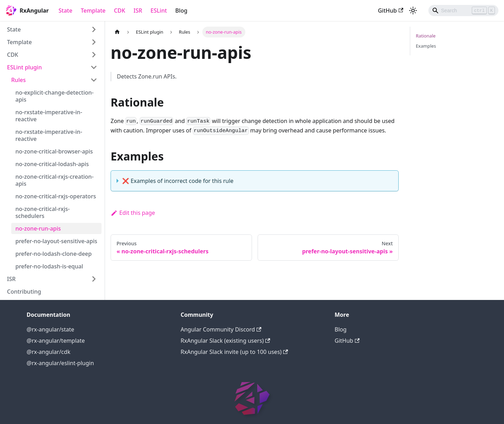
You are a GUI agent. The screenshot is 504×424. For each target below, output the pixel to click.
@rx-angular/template (56, 341)
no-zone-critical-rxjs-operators (56, 196)
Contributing (24, 292)
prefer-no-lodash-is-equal (49, 266)
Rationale (426, 36)
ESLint (159, 11)
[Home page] (117, 32)
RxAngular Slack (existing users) (225, 341)
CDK (120, 11)
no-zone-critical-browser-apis (54, 151)
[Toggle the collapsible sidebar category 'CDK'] (94, 55)
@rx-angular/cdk (48, 352)
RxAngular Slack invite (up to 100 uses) (234, 352)
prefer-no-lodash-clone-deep (54, 254)
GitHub (391, 11)
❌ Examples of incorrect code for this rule (178, 181)
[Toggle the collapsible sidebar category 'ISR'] (94, 279)
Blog (181, 11)
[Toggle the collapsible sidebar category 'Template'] (94, 42)
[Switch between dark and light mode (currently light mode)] (413, 11)
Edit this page (133, 213)
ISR (138, 11)
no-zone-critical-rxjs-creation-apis (54, 180)
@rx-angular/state (50, 329)
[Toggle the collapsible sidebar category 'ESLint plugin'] (94, 67)
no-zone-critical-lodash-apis (52, 164)
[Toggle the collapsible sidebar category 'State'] (94, 29)
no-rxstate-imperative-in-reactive (49, 116)
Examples (426, 46)
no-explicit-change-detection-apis (54, 96)
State (65, 11)
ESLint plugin (24, 67)
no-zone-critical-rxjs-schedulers (43, 212)
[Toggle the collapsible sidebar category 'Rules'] (94, 80)
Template (93, 11)
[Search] (463, 11)
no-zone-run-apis (38, 228)
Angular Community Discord (221, 329)
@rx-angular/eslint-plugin (60, 363)
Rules (18, 80)
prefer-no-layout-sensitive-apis (56, 241)
